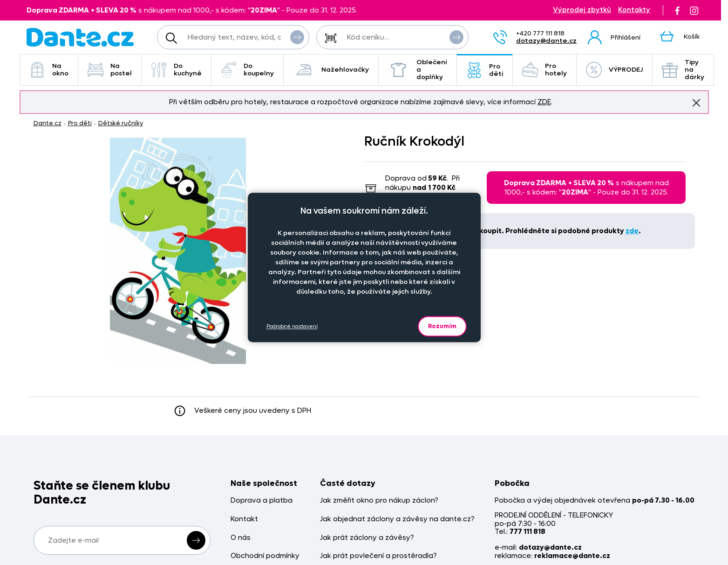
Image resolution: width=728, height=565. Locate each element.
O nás (241, 538)
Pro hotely (544, 70)
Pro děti (485, 70)
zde (632, 231)
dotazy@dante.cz (546, 41)
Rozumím (442, 326)
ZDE (544, 102)
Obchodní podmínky (265, 556)
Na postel (110, 70)
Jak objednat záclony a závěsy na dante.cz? (397, 519)
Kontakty (634, 10)
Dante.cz (48, 123)
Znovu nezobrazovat (696, 102)
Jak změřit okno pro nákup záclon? (379, 501)
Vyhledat (297, 37)
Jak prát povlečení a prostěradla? (378, 556)
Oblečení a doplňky (418, 70)
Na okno (49, 70)
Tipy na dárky (683, 70)
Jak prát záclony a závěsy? (367, 538)
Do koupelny (247, 70)
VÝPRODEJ (614, 70)
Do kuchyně (176, 70)
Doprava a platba (262, 501)
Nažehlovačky (331, 70)
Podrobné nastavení (292, 326)
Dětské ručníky (121, 123)
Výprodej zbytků (582, 10)
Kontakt (244, 519)
